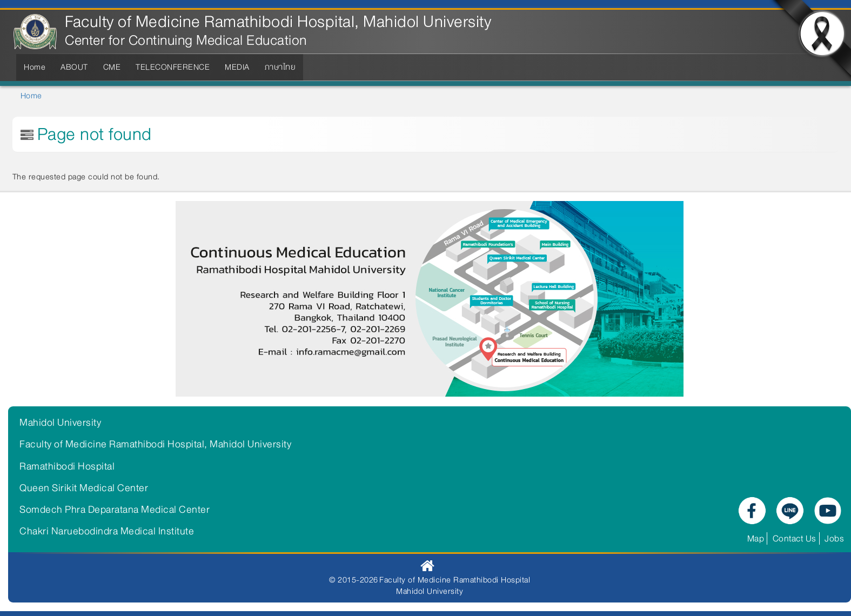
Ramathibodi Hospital (67, 466)
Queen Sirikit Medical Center (84, 488)
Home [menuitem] (35, 67)
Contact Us (795, 538)
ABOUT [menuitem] (74, 67)
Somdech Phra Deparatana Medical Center (115, 510)
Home (31, 96)
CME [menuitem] (112, 67)
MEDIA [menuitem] (237, 67)
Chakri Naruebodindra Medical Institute (107, 531)
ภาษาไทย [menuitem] (280, 67)
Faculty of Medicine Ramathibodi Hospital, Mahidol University (278, 22)
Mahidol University (60, 423)
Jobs (834, 538)
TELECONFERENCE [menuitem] (173, 67)
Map (756, 538)
